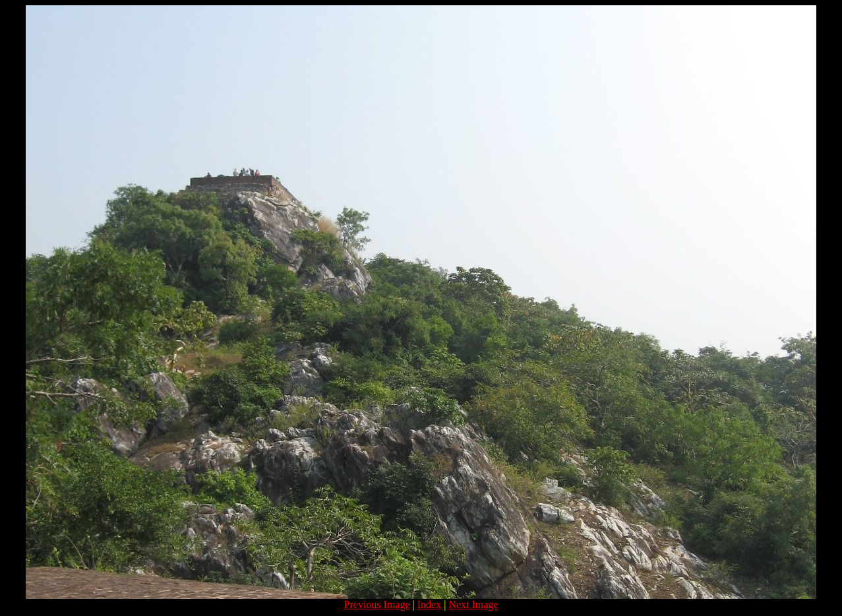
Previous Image (377, 604)
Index (429, 604)
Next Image (473, 604)
